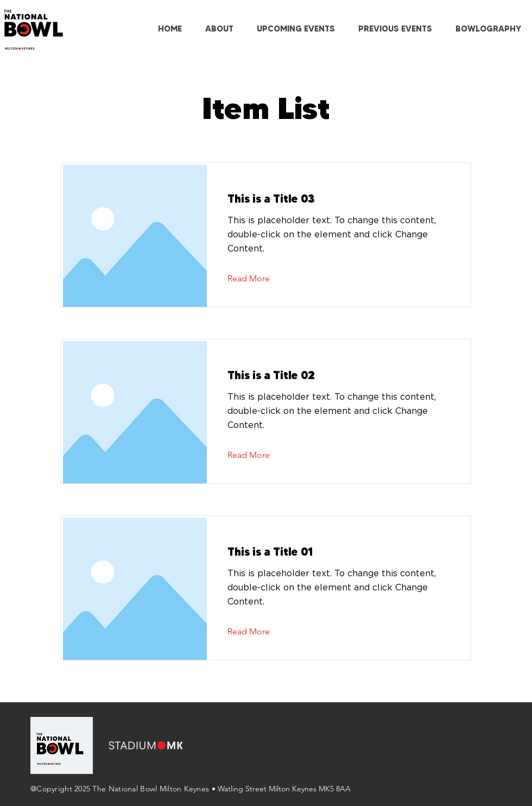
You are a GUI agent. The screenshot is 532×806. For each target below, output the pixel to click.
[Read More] (257, 279)
